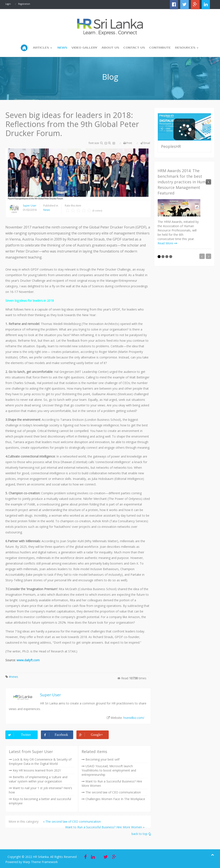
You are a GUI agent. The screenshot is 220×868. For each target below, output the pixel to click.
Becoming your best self (102, 759)
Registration (24, 4)
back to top (141, 834)
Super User (30, 206)
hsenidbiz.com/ (134, 718)
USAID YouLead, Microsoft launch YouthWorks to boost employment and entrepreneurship (109, 770)
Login (8, 4)
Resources (185, 48)
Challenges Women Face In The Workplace (115, 799)
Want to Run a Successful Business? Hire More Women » (105, 827)
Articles (41, 48)
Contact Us (134, 48)
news (14, 677)
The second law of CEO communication (113, 792)
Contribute (160, 48)
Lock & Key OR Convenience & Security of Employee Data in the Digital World (40, 762)
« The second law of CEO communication (72, 821)
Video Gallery (84, 48)
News (62, 48)
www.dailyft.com (28, 660)
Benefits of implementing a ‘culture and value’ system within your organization (38, 779)
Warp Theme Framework (40, 862)
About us (110, 48)
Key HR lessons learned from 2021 (37, 770)
